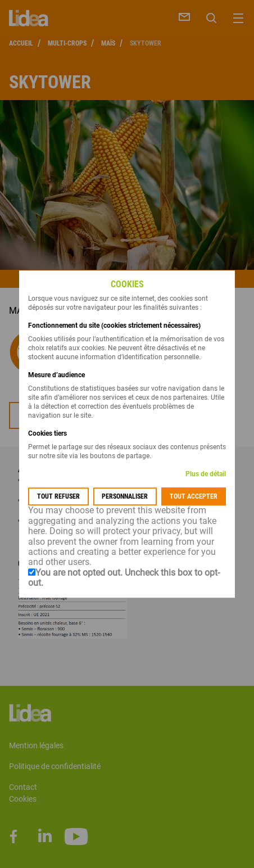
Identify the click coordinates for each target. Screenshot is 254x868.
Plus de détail (206, 474)
